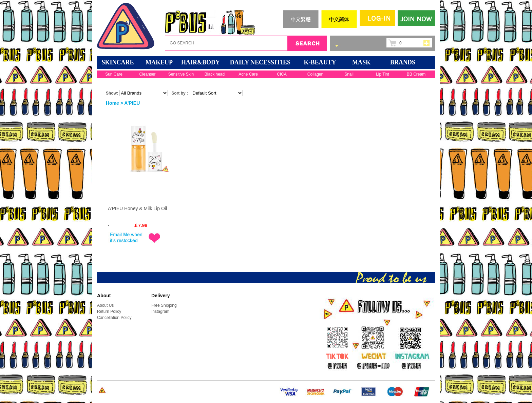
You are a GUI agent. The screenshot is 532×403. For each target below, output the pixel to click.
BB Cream (416, 74)
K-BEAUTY (320, 62)
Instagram (160, 311)
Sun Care (114, 74)
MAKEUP (159, 62)
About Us (105, 305)
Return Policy (109, 311)
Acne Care (248, 74)
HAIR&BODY (201, 62)
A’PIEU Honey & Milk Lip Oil (137, 208)
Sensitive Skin (181, 74)
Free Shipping (164, 305)
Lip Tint (383, 74)
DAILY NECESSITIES (260, 62)
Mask (361, 62)
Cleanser (147, 74)
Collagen (315, 74)
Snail (349, 74)
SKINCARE (118, 62)
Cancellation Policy (114, 318)
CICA (282, 74)
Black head (215, 74)
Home (112, 103)
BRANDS (403, 62)
